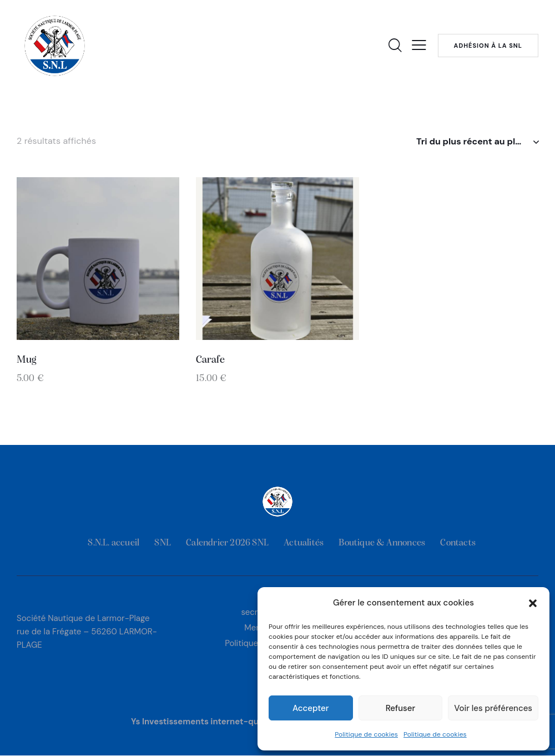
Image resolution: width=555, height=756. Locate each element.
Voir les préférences (493, 708)
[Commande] (477, 142)
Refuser (400, 708)
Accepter (311, 708)
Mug (26, 360)
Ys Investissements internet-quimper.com (216, 722)
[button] (533, 603)
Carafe (210, 360)
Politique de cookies (366, 734)
